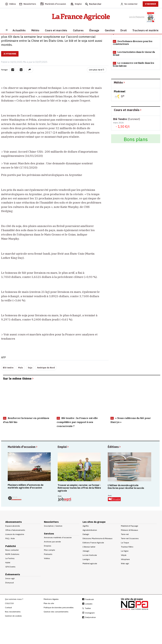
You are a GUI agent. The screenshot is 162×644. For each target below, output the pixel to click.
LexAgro (86, 559)
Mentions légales (51, 599)
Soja (30, 368)
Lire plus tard (97, 70)
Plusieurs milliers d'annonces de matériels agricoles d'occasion (26, 486)
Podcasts (48, 554)
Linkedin (87, 604)
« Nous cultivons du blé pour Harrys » (131, 420)
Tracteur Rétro (127, 547)
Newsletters (51, 522)
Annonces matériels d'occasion (58, 537)
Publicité (11, 546)
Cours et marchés (128, 110)
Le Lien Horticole (90, 555)
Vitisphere (125, 559)
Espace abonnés (13, 526)
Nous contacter (12, 550)
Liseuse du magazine (15, 534)
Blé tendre (8, 368)
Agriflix (86, 526)
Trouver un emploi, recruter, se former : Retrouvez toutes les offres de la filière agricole (79, 488)
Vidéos (47, 558)
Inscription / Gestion (53, 526)
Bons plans (136, 139)
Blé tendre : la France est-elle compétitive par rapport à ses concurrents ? (77, 422)
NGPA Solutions (12, 554)
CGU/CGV (9, 603)
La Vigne (125, 551)
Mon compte (49, 550)
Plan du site (49, 603)
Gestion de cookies (13, 616)
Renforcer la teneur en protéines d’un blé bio (26, 420)
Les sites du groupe (94, 522)
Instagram (88, 613)
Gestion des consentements (56, 612)
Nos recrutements (13, 612)
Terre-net (125, 534)
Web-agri (125, 563)
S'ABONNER (150, 4)
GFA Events (10, 567)
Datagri (86, 534)
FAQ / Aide (10, 538)
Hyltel (8, 562)
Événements (13, 574)
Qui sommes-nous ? (14, 599)
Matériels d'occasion (23, 447)
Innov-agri (10, 578)
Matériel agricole (90, 563)
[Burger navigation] (7, 30)
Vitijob (124, 555)
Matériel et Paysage (129, 526)
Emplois (48, 546)
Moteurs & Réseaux (129, 530)
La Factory (10, 558)
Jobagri (86, 551)
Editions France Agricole (93, 543)
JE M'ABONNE (10, 54)
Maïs (21, 368)
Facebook (88, 599)
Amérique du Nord (46, 368)
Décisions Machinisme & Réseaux (98, 538)
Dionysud (10, 583)
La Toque (125, 543)
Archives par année (52, 542)
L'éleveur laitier (89, 547)
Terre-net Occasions (130, 538)
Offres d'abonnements (15, 530)
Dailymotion (89, 617)
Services (49, 534)
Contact (8, 607)
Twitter (87, 608)
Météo (120, 82)
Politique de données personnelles (59, 607)
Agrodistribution (90, 530)
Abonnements (14, 522)
